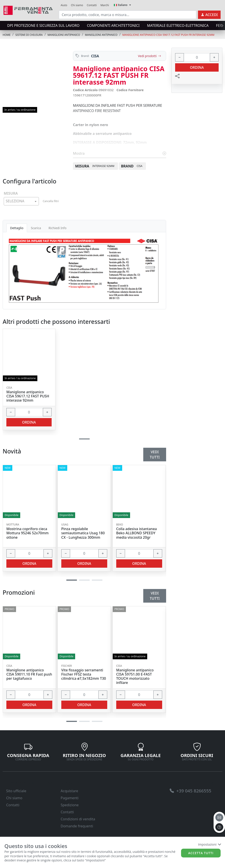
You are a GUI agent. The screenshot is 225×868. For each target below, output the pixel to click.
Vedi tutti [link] (155, 596)
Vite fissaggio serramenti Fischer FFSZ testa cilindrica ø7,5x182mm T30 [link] (84, 674)
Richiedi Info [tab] (58, 228)
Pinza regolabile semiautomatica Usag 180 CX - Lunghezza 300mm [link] (83, 533)
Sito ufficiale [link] (16, 791)
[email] (219, 817)
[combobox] (21, 201)
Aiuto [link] (64, 5)
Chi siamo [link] (77, 5)
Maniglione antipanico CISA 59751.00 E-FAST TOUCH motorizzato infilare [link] (135, 677)
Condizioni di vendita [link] (78, 819)
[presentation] (221, 25)
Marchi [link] (105, 5)
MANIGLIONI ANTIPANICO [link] (64, 35)
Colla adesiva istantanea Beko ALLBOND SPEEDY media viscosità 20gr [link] (137, 533)
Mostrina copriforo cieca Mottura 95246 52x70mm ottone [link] (27, 533)
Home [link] (7, 35)
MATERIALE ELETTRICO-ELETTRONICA (178, 25)
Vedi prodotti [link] (150, 56)
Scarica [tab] (36, 228)
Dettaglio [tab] (17, 228)
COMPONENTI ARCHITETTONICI (113, 25)
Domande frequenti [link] (77, 826)
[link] (28, 10)
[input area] (128, 15)
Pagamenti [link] (70, 798)
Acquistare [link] (69, 791)
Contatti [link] (92, 5)
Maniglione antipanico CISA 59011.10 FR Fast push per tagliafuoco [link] (29, 674)
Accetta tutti (201, 853)
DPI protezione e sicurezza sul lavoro (43, 25)
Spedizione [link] (70, 805)
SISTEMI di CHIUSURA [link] (29, 35)
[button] (72, 721)
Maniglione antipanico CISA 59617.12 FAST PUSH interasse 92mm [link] (28, 396)
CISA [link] (95, 56)
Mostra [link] (120, 153)
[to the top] (219, 827)
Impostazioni (209, 844)
